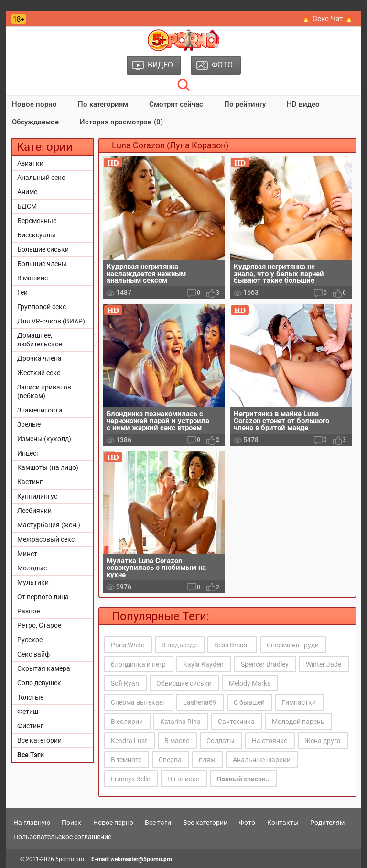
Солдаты (221, 741)
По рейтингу (245, 104)
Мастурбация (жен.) (49, 525)
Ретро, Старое (39, 625)
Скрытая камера (44, 668)
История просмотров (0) (121, 122)
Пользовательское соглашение (62, 837)
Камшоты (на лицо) (48, 467)
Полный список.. (243, 779)
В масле (177, 741)
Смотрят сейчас (176, 104)
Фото (247, 823)
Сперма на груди (293, 645)
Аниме (27, 192)
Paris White (128, 645)
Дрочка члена (39, 358)
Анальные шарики (262, 760)
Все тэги (158, 823)
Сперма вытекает (138, 702)
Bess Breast (232, 645)
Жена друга (323, 741)
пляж (207, 760)
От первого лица (43, 597)
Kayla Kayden (203, 664)
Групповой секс (42, 307)
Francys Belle (130, 779)
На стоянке (270, 741)
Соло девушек (39, 683)
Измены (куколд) (44, 439)
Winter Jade (324, 664)
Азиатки (30, 163)
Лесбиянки (34, 511)
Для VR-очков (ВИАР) (51, 321)
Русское (30, 640)
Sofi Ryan (125, 683)
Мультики (33, 582)
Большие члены (42, 264)
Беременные (37, 221)
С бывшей (249, 702)
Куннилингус (37, 496)
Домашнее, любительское (40, 340)
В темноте (126, 760)
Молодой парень (298, 722)
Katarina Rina (180, 722)
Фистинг (30, 726)
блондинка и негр (138, 664)
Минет (27, 554)
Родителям (327, 823)
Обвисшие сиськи (184, 683)
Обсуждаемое (35, 122)
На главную (32, 823)
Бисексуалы (36, 235)
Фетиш (28, 712)
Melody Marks (250, 683)
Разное (28, 611)
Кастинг (30, 482)
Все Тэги (31, 755)
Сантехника (236, 722)
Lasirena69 (200, 702)
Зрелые (29, 424)
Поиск (71, 823)
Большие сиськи (43, 249)
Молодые (32, 568)
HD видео (303, 104)
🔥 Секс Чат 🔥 (328, 19)
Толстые (30, 697)
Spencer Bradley (265, 664)
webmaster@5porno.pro (141, 859)
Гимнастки (299, 702)
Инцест (28, 453)
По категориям (103, 104)
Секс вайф (33, 654)
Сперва (170, 760)
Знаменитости (40, 410)
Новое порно (34, 104)
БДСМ (27, 206)
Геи (22, 292)
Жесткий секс (39, 373)
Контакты (283, 823)
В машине (32, 278)
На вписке (183, 779)
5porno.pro (70, 859)
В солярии (127, 722)
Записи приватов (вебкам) (44, 391)
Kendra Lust (129, 741)
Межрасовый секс (46, 539)
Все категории (39, 740)
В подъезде (179, 645)
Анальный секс (41, 178)
